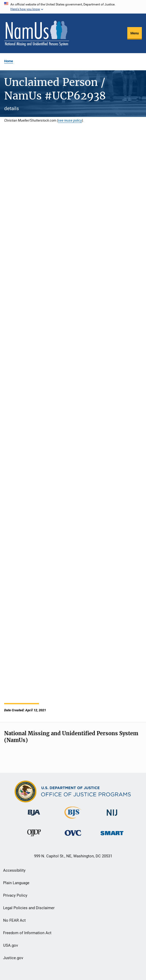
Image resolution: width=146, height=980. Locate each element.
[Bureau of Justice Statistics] (73, 820)
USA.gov (11, 945)
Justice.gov (13, 958)
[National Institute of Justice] (112, 817)
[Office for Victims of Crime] (73, 837)
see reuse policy (70, 120)
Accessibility (14, 870)
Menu (135, 33)
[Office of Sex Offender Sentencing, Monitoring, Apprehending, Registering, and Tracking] (112, 836)
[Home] (37, 33)
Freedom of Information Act (27, 933)
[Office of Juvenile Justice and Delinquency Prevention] (34, 837)
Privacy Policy (15, 895)
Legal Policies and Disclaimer (29, 908)
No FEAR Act (14, 920)
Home (9, 61)
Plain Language (16, 883)
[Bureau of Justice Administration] (34, 816)
